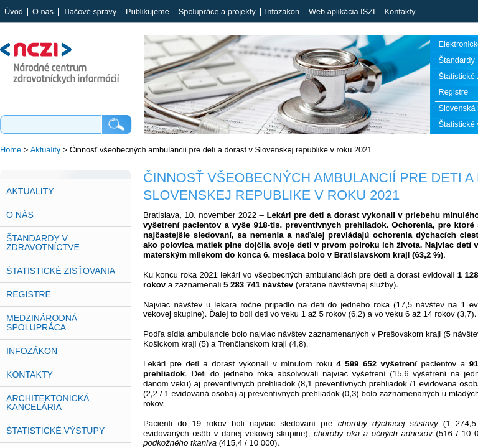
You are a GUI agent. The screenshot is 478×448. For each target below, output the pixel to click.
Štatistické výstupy (55, 431)
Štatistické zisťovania (61, 271)
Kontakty (400, 12)
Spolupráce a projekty (217, 12)
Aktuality (45, 150)
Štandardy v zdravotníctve (43, 243)
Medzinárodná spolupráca (42, 322)
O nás (43, 12)
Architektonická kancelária (48, 403)
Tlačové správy (90, 12)
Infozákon (283, 12)
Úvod (14, 12)
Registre (29, 294)
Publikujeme (148, 12)
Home (11, 150)
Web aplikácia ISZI (342, 12)
